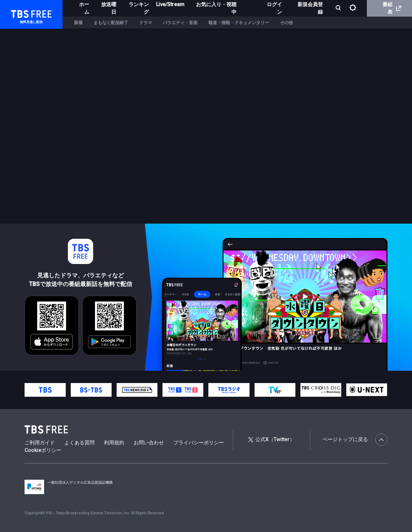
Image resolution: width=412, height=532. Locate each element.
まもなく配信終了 (111, 23)
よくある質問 (79, 443)
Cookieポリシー (43, 450)
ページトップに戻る (355, 440)
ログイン (274, 8)
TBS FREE (19, 13)
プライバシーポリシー (199, 443)
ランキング (139, 8)
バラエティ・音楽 (180, 23)
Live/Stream (170, 4)
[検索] (339, 8)
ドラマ (146, 23)
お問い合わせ (149, 443)
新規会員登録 (310, 8)
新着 (78, 23)
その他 (286, 23)
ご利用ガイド (40, 443)
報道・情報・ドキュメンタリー (239, 23)
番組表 (392, 8)
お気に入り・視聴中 (216, 8)
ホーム (84, 8)
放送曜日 (109, 8)
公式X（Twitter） (271, 439)
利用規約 (114, 443)
